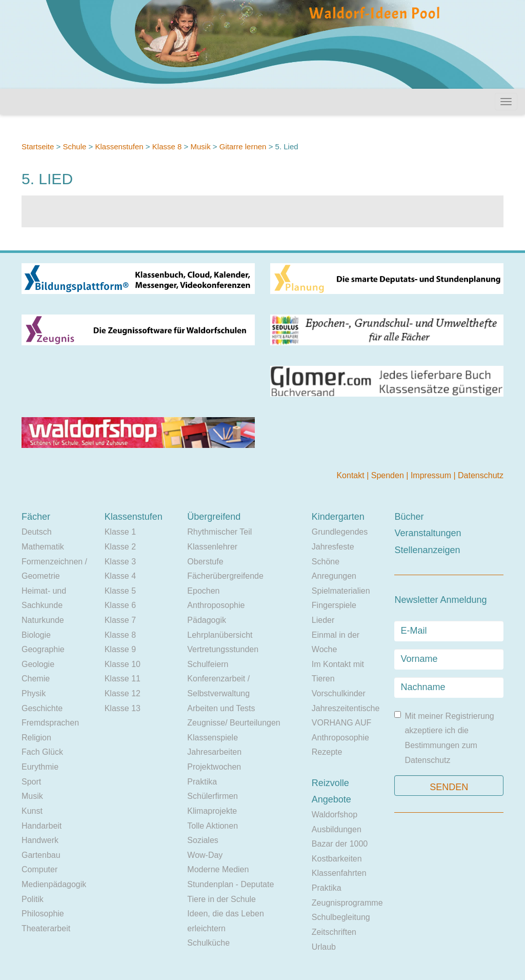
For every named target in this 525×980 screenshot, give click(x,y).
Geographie (43, 649)
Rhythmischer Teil (219, 532)
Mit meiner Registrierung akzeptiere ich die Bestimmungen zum (444, 738)
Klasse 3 (120, 562)
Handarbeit (42, 826)
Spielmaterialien (341, 591)
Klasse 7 (120, 620)
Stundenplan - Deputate (230, 884)
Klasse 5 (120, 591)
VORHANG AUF (341, 723)
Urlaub (324, 947)
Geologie (38, 664)
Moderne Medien (218, 869)
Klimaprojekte (212, 811)
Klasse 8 (167, 146)
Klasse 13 (123, 708)
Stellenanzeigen (427, 550)
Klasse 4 (120, 576)
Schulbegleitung (341, 917)
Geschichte (42, 708)
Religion (36, 738)
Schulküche (208, 943)
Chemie (36, 679)
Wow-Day (205, 855)
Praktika (202, 782)
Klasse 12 (123, 693)
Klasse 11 (123, 679)
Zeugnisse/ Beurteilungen (234, 723)
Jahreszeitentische (346, 708)
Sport (31, 782)
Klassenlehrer (212, 547)
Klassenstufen (119, 146)
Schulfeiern (208, 664)
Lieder (323, 620)
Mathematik (43, 547)
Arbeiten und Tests (221, 708)
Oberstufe (205, 562)
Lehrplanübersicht (220, 635)
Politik (33, 899)
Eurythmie (40, 767)
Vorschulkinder (339, 693)
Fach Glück (42, 752)
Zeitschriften (334, 932)
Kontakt (351, 475)
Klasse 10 (123, 664)
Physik (34, 693)
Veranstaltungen (428, 533)
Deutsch (37, 532)
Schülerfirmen (213, 796)
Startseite (38, 146)
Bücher (409, 517)
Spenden (389, 475)
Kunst (32, 811)
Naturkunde (43, 620)
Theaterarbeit (46, 928)
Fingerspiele (334, 605)
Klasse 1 (120, 532)
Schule (74, 146)
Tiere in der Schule (221, 899)
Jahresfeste (333, 547)
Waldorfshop (335, 815)
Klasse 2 (120, 547)
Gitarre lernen (243, 146)
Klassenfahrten (339, 873)
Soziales (203, 840)
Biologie (36, 635)
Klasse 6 (120, 605)
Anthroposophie (216, 605)
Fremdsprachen (50, 723)
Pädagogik (207, 620)
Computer (39, 869)
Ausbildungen (337, 829)
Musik (200, 146)
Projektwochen (214, 767)
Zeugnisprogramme (347, 903)
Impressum (432, 475)
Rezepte (327, 752)
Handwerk (40, 840)
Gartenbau (41, 855)
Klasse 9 (120, 649)
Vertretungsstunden (223, 649)
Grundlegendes (340, 532)
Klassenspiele (213, 738)
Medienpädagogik (54, 884)
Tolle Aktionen (213, 826)
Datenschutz (481, 475)
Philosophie (43, 914)
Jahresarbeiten (214, 752)
